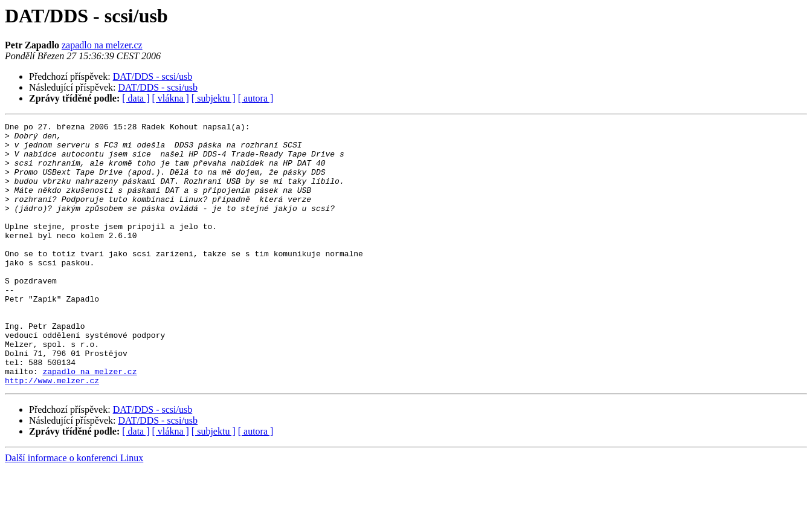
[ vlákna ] (171, 98)
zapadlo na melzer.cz (102, 45)
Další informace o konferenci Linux (74, 510)
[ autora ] (256, 98)
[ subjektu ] (214, 98)
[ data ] (136, 98)
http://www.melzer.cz (52, 433)
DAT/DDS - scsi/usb (153, 76)
